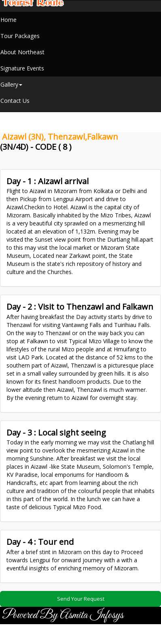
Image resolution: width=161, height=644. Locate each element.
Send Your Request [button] (81, 599)
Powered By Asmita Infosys (63, 615)
